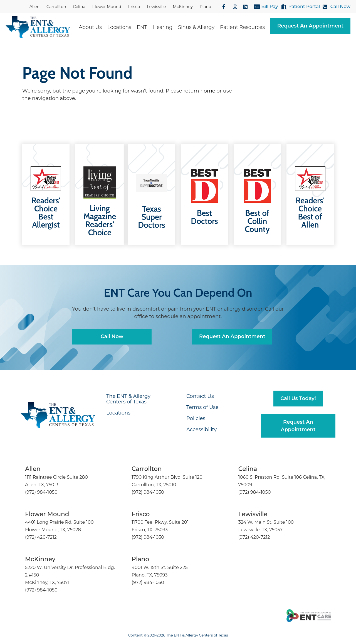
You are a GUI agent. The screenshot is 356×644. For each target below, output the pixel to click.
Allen (34, 7)
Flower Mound (107, 7)
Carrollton (56, 7)
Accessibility (202, 430)
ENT (145, 27)
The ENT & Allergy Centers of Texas (128, 399)
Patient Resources (245, 27)
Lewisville (156, 7)
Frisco (134, 7)
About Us (93, 27)
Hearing (165, 27)
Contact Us (200, 396)
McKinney (183, 7)
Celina (79, 7)
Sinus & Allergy (199, 27)
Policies (196, 418)
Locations (122, 27)
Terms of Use (202, 407)
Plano (205, 7)
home (208, 91)
